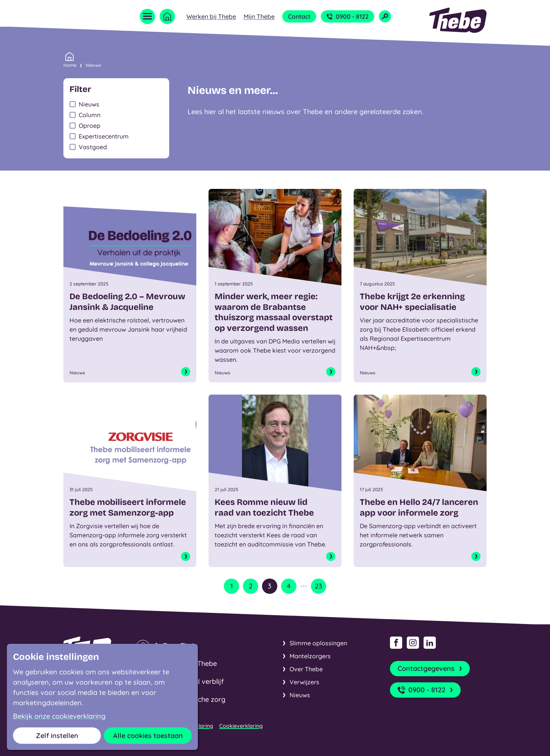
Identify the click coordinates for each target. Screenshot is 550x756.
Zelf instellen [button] (57, 736)
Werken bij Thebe (211, 16)
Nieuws (93, 65)
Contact (299, 16)
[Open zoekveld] (385, 16)
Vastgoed (93, 147)
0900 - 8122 (348, 16)
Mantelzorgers (310, 656)
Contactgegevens (431, 669)
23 (319, 586)
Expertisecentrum (104, 136)
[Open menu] (147, 16)
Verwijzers (304, 682)
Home (70, 64)
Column (90, 115)
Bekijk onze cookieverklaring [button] (59, 716)
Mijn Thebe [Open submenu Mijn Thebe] (259, 16)
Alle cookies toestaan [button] (148, 736)
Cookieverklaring (241, 726)
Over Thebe (306, 669)
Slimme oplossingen (318, 643)
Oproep (90, 126)
